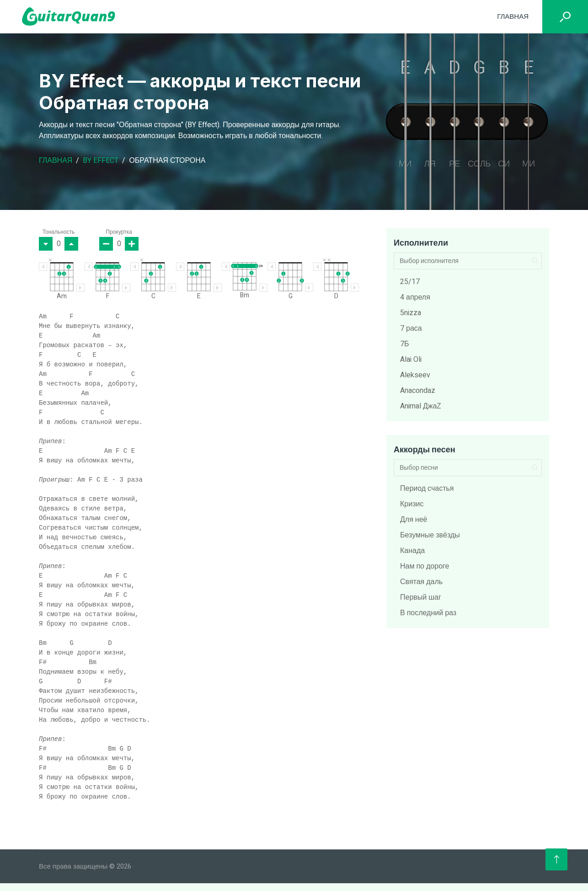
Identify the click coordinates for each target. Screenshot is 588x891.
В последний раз (428, 613)
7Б (405, 344)
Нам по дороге (425, 566)
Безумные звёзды (430, 535)
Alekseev (415, 375)
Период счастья (427, 488)
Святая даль (421, 582)
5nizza (411, 313)
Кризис (412, 504)
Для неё (414, 520)
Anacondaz (418, 391)
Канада (412, 551)
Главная (513, 16)
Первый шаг (421, 597)
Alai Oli (411, 360)
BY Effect (101, 161)
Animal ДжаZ (421, 406)
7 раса (411, 328)
